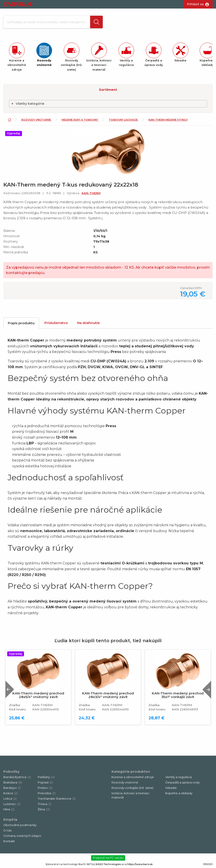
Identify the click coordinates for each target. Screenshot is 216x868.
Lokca (10, 799)
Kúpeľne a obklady (179, 793)
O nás (7, 830)
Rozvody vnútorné (36, 120)
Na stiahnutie (88, 323)
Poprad (45, 782)
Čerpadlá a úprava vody (182, 782)
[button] (96, 22)
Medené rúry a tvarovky (80, 120)
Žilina (44, 809)
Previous (10, 690)
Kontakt (9, 841)
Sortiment (108, 90)
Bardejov (12, 788)
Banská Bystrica (17, 777)
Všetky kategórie (28, 104)
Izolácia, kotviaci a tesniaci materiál (130, 795)
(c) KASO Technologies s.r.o (109, 864)
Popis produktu (21, 323)
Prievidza (47, 793)
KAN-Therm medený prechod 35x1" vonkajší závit (178, 695)
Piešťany (46, 777)
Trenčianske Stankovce (57, 799)
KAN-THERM (91, 193)
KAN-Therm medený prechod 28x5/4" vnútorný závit (38, 695)
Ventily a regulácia (179, 777)
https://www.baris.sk (140, 864)
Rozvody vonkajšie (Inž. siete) (132, 788)
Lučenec (12, 804)
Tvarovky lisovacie (124, 120)
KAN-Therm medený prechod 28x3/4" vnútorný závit (108, 695)
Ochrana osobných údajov (22, 836)
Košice (11, 793)
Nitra (9, 809)
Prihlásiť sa (195, 4)
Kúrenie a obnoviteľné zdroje (133, 777)
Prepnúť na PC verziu (108, 858)
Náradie (171, 788)
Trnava (44, 804)
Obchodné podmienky (20, 825)
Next (207, 690)
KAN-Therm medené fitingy (168, 120)
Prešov (45, 788)
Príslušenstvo (56, 323)
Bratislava (13, 782)
